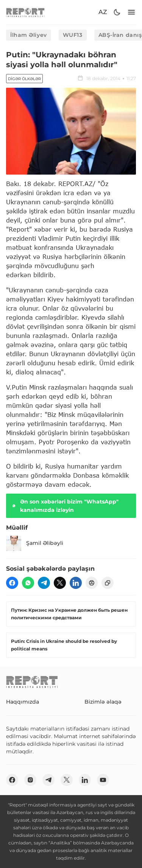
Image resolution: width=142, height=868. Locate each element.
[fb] (12, 583)
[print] (92, 583)
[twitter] (60, 583)
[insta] (30, 780)
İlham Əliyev (29, 35)
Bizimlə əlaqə (103, 702)
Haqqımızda (23, 702)
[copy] (108, 583)
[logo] (25, 12)
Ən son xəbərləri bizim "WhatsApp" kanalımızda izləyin (65, 506)
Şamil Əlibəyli (35, 543)
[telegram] (44, 583)
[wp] (28, 583)
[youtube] (103, 780)
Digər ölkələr (24, 79)
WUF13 (73, 35)
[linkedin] (76, 583)
